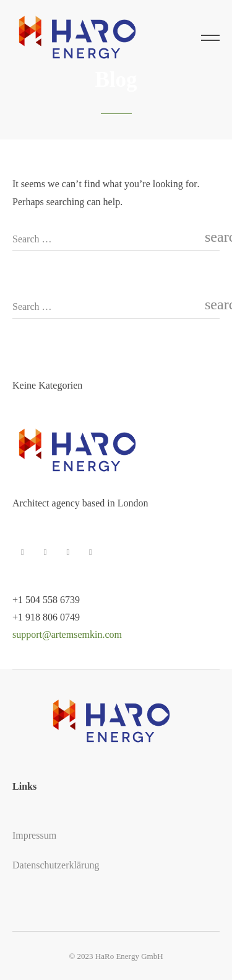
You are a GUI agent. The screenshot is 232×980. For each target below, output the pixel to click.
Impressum (34, 835)
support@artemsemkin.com (67, 634)
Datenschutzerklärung (56, 865)
